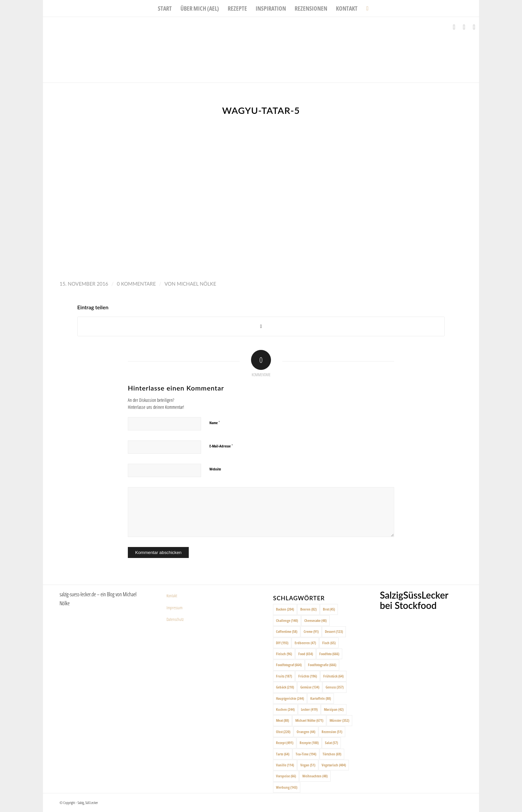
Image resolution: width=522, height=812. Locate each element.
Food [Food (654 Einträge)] (306, 654)
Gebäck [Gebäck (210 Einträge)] (285, 687)
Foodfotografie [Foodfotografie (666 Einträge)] (322, 665)
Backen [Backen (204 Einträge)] (285, 609)
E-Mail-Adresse (221, 446)
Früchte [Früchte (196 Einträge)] (308, 676)
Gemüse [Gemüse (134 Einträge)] (310, 687)
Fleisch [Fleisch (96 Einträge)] (284, 654)
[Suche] (365, 8)
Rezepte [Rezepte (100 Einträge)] (309, 743)
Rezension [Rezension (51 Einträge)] (332, 732)
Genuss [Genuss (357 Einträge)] (335, 687)
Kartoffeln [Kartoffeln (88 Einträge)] (321, 698)
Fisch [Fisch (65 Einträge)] (329, 643)
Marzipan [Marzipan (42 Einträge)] (334, 709)
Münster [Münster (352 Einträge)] (339, 720)
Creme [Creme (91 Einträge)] (311, 631)
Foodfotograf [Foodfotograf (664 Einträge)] (289, 665)
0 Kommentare (136, 284)
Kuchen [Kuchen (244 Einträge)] (285, 709)
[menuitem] (165, 8)
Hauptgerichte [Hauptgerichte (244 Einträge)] (290, 698)
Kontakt (172, 596)
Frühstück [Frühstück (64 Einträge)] (333, 676)
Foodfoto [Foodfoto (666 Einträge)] (329, 654)
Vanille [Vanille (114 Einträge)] (285, 765)
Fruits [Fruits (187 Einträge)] (284, 676)
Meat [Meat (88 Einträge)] (282, 720)
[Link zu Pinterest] (474, 27)
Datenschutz (175, 619)
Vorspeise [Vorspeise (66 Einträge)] (286, 776)
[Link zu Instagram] (464, 27)
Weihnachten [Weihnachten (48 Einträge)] (315, 776)
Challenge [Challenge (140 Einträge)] (287, 620)
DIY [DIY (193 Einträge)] (282, 643)
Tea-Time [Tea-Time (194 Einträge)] (306, 754)
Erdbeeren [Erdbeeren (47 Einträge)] (305, 643)
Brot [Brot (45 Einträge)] (329, 609)
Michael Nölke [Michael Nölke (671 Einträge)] (309, 720)
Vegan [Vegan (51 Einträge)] (308, 765)
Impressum (174, 608)
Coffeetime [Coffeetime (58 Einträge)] (287, 631)
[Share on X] (261, 326)
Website (215, 469)
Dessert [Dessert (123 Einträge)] (334, 631)
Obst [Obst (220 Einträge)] (283, 732)
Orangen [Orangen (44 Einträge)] (306, 732)
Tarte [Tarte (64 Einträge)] (283, 754)
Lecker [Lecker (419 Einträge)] (309, 709)
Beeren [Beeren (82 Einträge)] (308, 609)
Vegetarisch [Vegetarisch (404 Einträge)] (334, 765)
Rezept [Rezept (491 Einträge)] (285, 743)
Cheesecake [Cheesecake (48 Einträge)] (315, 620)
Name (215, 422)
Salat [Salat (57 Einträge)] (331, 743)
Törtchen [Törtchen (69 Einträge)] (332, 754)
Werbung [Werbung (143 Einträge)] (287, 787)
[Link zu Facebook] (454, 27)
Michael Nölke (196, 284)
